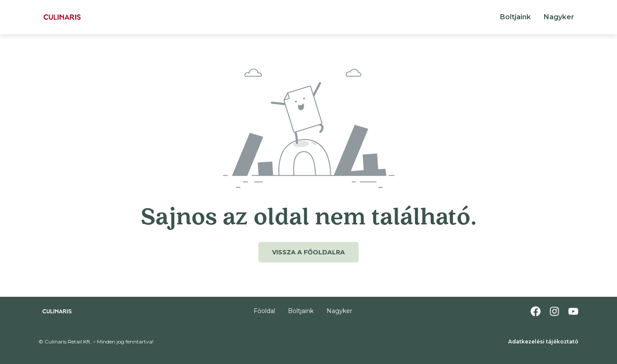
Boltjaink (515, 17)
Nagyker (559, 17)
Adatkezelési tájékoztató (543, 342)
